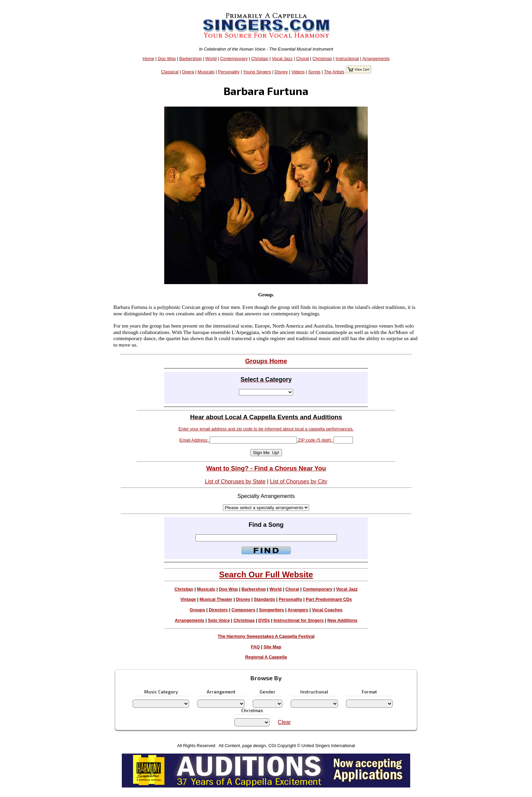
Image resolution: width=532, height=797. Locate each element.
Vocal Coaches (327, 610)
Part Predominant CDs (329, 599)
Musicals (206, 72)
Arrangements (376, 59)
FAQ (255, 647)
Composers (243, 610)
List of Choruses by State (235, 481)
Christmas (322, 59)
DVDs (264, 620)
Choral (303, 59)
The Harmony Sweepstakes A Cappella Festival (266, 636)
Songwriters (271, 610)
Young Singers (257, 72)
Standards (264, 599)
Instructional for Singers (299, 620)
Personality (229, 72)
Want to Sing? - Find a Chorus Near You (266, 468)
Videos (298, 72)
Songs (314, 72)
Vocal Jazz (282, 59)
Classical (170, 72)
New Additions (342, 620)
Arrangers (298, 610)
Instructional (347, 59)
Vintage (188, 599)
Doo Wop (167, 59)
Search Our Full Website (266, 574)
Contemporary (234, 59)
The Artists (334, 72)
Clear (284, 722)
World (211, 59)
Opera (188, 72)
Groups (197, 610)
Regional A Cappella (266, 657)
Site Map (272, 647)
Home (148, 59)
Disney (281, 72)
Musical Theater (216, 599)
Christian (260, 59)
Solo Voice (219, 620)
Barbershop (191, 59)
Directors (218, 610)
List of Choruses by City (299, 481)
